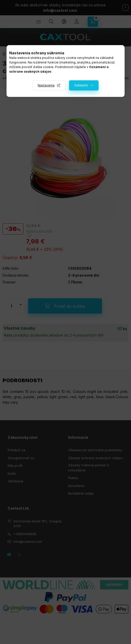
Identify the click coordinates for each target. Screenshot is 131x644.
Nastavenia (46, 85)
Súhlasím (81, 85)
